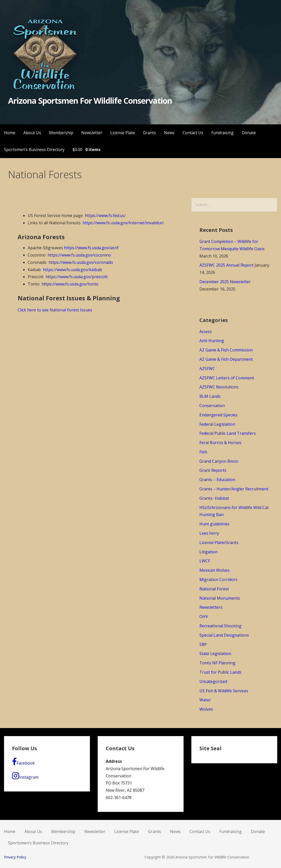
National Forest (214, 589)
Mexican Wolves (215, 570)
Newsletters (211, 607)
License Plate (123, 133)
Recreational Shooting (220, 626)
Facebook (23, 762)
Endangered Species (218, 415)
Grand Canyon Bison (219, 461)
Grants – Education (217, 480)
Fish (203, 452)
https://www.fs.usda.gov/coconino (79, 255)
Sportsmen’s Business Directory (34, 150)
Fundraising (222, 133)
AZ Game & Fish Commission (226, 350)
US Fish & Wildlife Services (224, 691)
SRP (203, 644)
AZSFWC (207, 369)
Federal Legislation (217, 424)
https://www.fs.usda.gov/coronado (81, 262)
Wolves (206, 709)
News (169, 133)
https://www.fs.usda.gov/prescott (77, 277)
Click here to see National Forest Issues (55, 310)
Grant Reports (213, 470)
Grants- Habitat (214, 498)
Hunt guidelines (214, 524)
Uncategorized (213, 681)
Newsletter (92, 133)
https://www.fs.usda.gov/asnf (91, 248)
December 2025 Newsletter (225, 282)
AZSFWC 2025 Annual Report (226, 265)
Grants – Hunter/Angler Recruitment (234, 489)
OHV (204, 617)
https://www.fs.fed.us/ (105, 215)
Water (205, 700)
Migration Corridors (218, 580)
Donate (249, 133)
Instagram (25, 776)
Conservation (212, 406)
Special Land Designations (224, 635)
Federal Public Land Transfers (228, 433)
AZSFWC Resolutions (219, 387)
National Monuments (220, 598)
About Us (32, 133)
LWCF (205, 561)
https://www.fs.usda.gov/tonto (70, 284)
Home (10, 133)
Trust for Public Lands (220, 672)
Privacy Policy (15, 857)
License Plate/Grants (219, 542)
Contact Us (193, 133)
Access (206, 332)
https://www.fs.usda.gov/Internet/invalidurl (123, 223)
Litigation (208, 552)
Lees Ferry (209, 533)
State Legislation (215, 654)
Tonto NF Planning (217, 663)
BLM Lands (210, 396)
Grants (149, 133)
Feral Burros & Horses (220, 443)
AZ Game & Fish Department (226, 359)
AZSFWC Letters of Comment (227, 378)
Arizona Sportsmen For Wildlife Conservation (90, 101)
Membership (61, 133)
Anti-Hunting (212, 341)
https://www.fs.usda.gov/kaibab (72, 270)
